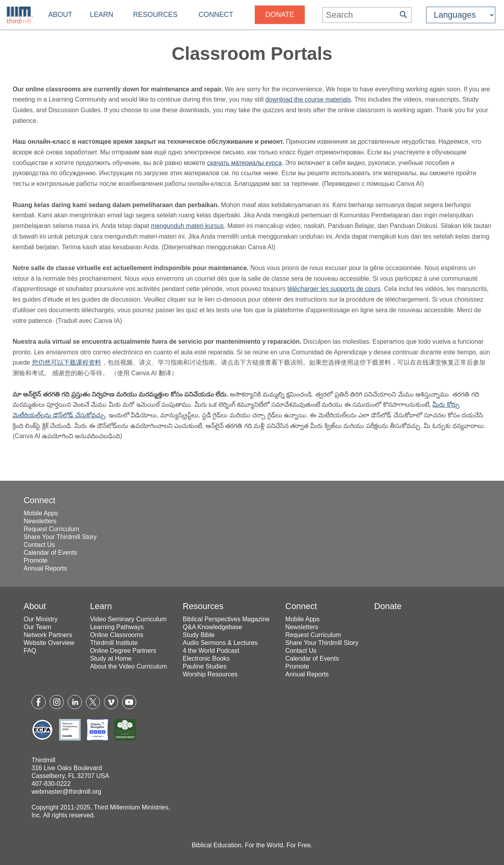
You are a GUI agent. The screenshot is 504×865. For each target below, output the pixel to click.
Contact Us (39, 545)
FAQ (30, 651)
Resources (155, 15)
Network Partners (48, 635)
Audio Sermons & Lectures (220, 643)
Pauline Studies (205, 666)
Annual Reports (45, 568)
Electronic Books (206, 658)
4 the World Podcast (211, 651)
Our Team (37, 627)
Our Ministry (41, 619)
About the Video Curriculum (129, 666)
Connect (216, 15)
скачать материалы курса (244, 163)
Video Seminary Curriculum (128, 619)
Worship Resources (210, 674)
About (60, 15)
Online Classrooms (117, 635)
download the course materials (308, 99)
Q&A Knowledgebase (212, 627)
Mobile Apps (41, 513)
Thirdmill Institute (114, 643)
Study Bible (199, 635)
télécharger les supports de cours (334, 289)
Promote (35, 560)
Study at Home (111, 658)
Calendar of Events (50, 553)
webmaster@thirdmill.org (66, 792)
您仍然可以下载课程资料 (67, 362)
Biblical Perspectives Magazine (226, 619)
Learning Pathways (117, 627)
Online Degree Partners (123, 651)
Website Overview (49, 643)
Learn (101, 15)
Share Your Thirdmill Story (60, 537)
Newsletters (40, 521)
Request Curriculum (51, 529)
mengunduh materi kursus (187, 226)
